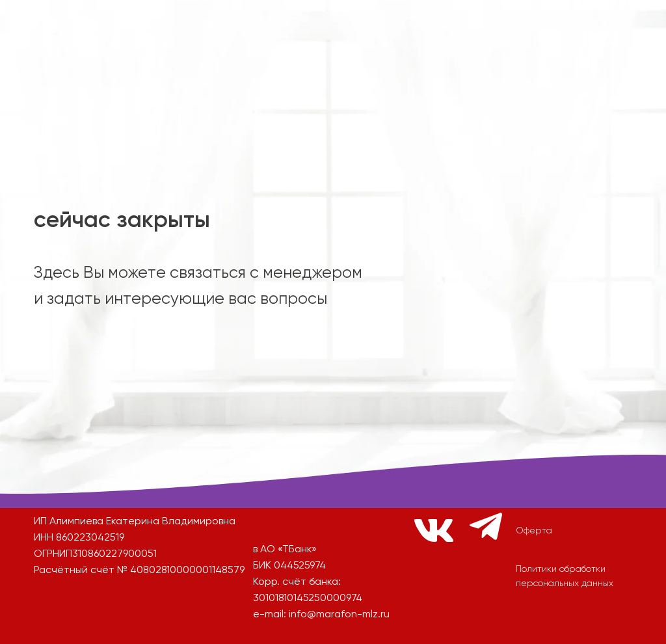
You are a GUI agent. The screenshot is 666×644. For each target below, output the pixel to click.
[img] (190, 392)
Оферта (534, 531)
